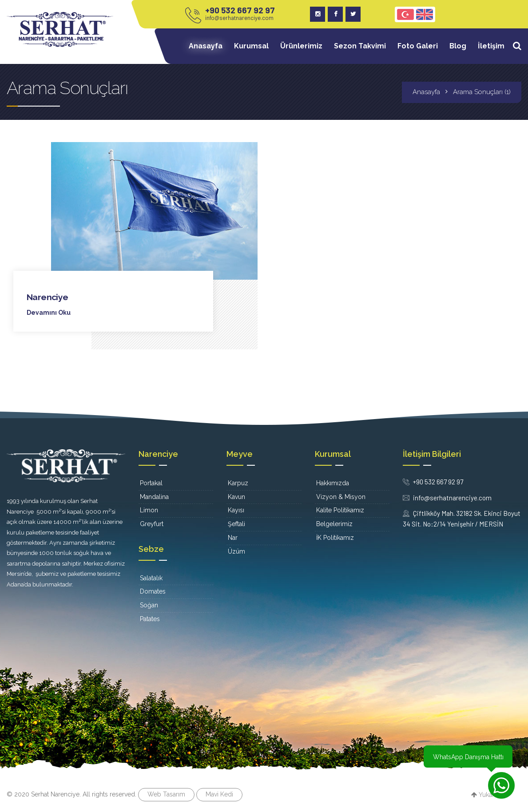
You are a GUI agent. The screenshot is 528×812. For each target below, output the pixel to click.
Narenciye (48, 297)
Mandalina (154, 496)
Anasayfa (206, 46)
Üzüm (236, 551)
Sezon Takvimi (360, 46)
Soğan (149, 605)
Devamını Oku (49, 313)
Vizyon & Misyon (341, 496)
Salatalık (151, 578)
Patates (150, 618)
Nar (233, 537)
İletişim (491, 46)
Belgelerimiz (334, 524)
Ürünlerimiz (301, 46)
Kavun (236, 496)
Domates (153, 591)
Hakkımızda (333, 483)
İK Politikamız (335, 537)
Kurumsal (251, 46)
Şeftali (236, 524)
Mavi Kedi (219, 794)
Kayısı (236, 510)
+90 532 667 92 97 (240, 10)
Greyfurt (152, 524)
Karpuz (238, 483)
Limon (149, 510)
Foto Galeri (418, 46)
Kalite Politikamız (340, 510)
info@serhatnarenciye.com (239, 18)
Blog (458, 46)
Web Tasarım (166, 794)
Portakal (151, 483)
